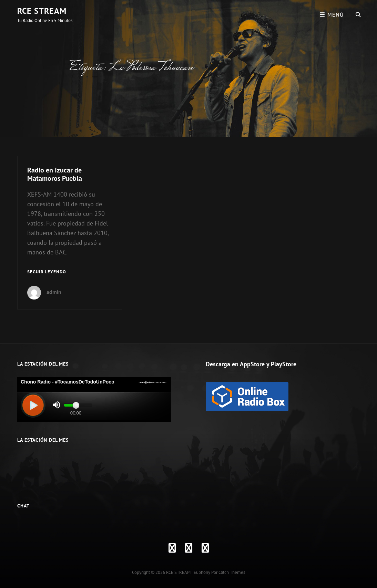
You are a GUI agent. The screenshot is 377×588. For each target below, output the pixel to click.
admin (54, 292)
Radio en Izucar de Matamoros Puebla (55, 174)
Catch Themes (232, 572)
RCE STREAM (42, 11)
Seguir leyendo (47, 272)
